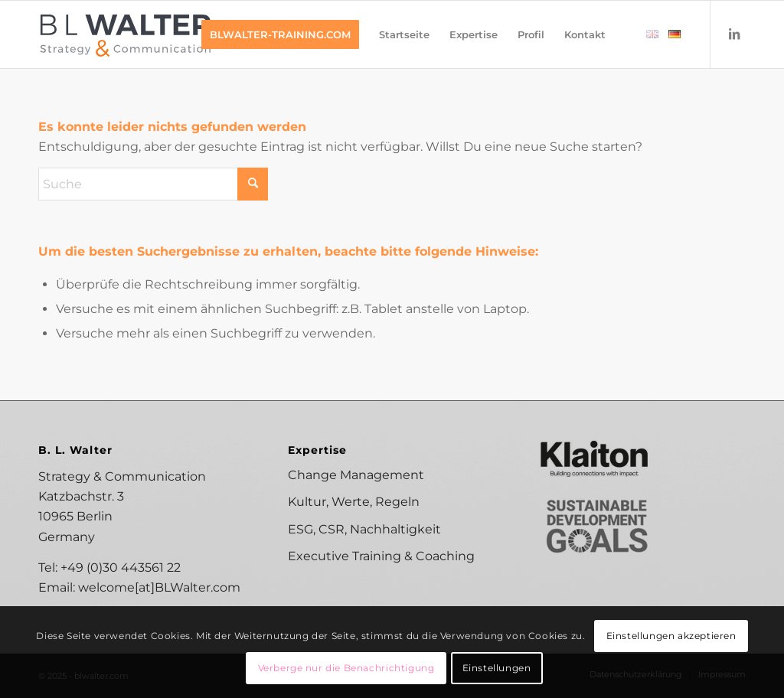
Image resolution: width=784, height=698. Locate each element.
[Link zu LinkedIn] (734, 34)
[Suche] (153, 184)
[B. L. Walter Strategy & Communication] (126, 34)
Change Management (356, 475)
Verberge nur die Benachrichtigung (346, 668)
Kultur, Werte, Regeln (354, 502)
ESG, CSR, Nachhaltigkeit (364, 529)
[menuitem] (280, 34)
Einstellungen (497, 668)
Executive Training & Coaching (381, 556)
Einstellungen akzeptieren (671, 636)
